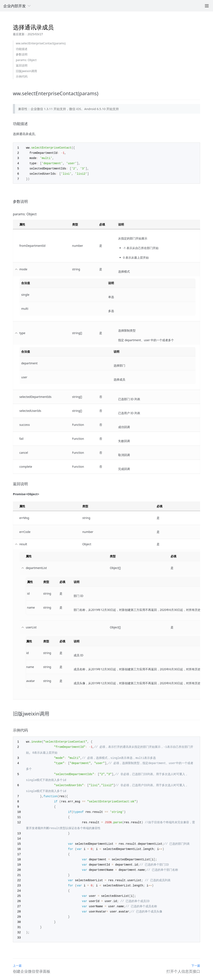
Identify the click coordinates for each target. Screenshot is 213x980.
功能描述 (22, 49)
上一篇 (17, 957)
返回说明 (22, 65)
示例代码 (22, 76)
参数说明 (22, 54)
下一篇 (196, 957)
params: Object (26, 60)
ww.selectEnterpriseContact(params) (41, 43)
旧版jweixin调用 (26, 71)
